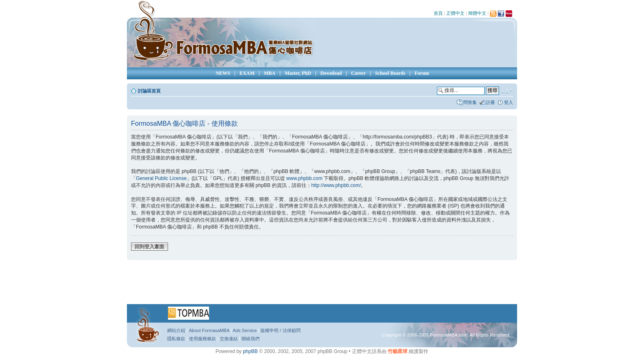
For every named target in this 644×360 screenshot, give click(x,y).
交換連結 (229, 339)
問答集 (470, 102)
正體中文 (455, 13)
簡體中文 (477, 13)
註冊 (490, 102)
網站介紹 (176, 330)
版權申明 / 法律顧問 (280, 330)
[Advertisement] (322, 285)
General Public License (161, 178)
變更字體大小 (507, 91)
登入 (508, 102)
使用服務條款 (202, 339)
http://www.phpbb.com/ (336, 185)
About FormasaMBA (209, 330)
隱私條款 (176, 339)
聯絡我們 (251, 339)
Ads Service (245, 330)
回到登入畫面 (149, 247)
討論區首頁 (149, 91)
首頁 (438, 13)
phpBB (250, 351)
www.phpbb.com (304, 178)
